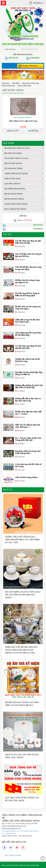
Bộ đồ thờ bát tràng (24, 199)
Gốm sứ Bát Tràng (24, 86)
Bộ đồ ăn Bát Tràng (14, 194)
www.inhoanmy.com (9, 833)
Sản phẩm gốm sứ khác (24, 189)
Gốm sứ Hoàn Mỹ (33, 865)
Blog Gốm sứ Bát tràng (31, 83)
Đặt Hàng (33, 131)
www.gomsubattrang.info (30, 831)
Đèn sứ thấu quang (24, 163)
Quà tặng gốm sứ (24, 184)
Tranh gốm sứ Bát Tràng (16, 204)
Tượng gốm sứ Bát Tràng (24, 173)
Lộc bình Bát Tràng (24, 168)
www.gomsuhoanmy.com (11, 831)
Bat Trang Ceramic (13, 855)
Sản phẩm (16, 83)
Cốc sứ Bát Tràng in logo (24, 158)
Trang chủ (5, 83)
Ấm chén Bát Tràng (24, 153)
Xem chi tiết (13, 131)
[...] (32, 49)
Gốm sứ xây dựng (24, 179)
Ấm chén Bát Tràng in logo (24, 148)
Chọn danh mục (11, 49)
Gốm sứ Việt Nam (8, 86)
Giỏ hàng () (36, 3)
